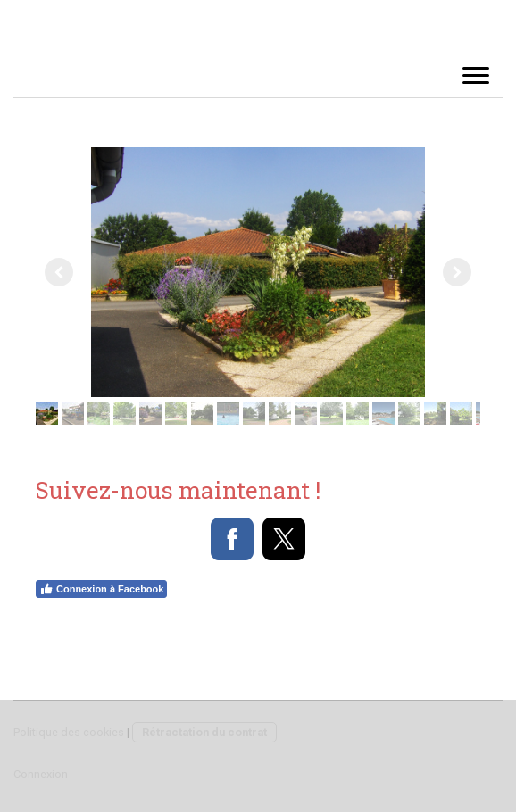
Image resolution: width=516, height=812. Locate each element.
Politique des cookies (69, 732)
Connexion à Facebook (101, 589)
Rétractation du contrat (204, 732)
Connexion (41, 774)
